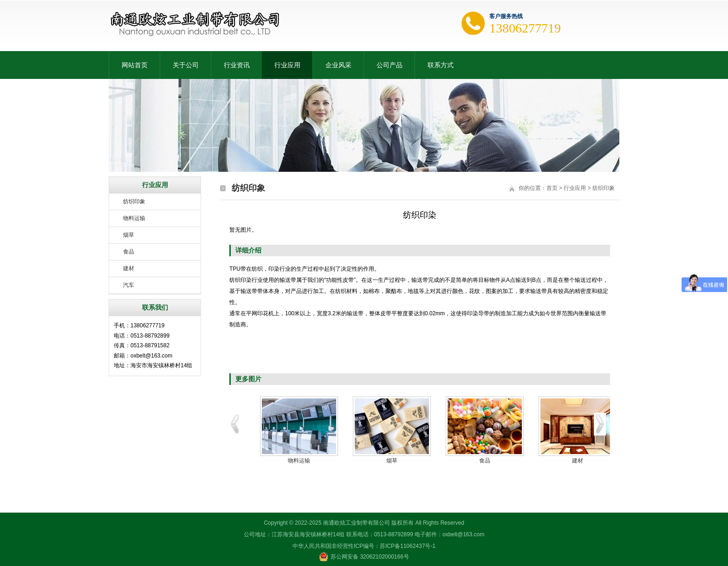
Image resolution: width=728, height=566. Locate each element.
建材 (129, 268)
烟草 (129, 235)
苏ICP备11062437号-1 (408, 546)
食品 (129, 252)
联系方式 (441, 65)
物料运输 (134, 218)
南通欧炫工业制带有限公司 (357, 523)
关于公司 (186, 65)
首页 (552, 188)
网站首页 (135, 65)
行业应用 (287, 65)
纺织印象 (134, 202)
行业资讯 (237, 65)
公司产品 (390, 65)
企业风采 (338, 65)
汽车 (129, 285)
